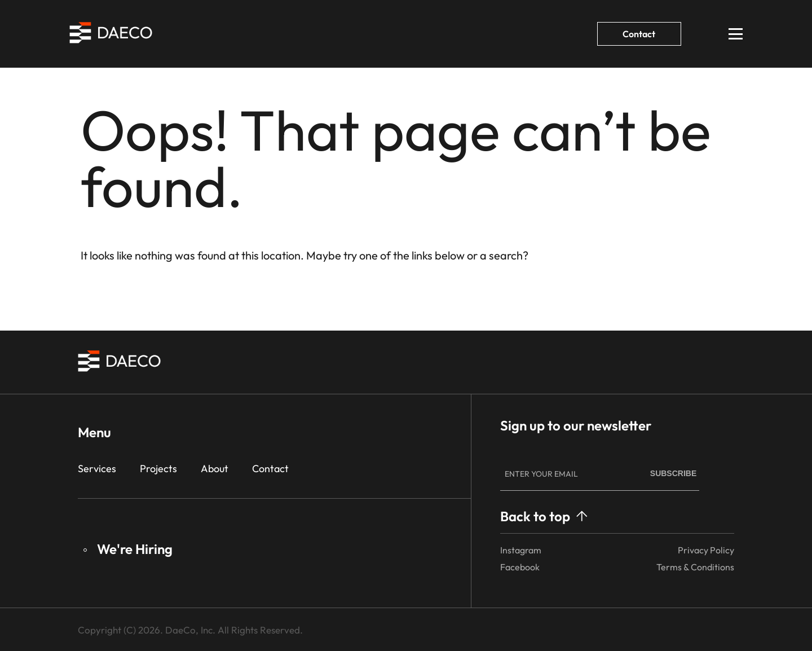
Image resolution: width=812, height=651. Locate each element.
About (215, 469)
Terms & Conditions (695, 567)
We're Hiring (128, 549)
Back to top (544, 516)
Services (97, 469)
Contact (639, 34)
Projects (158, 469)
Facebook (520, 567)
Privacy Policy (706, 550)
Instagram (521, 550)
